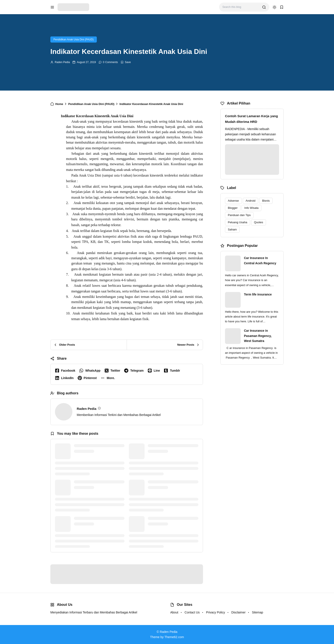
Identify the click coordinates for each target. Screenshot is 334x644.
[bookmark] (282, 7)
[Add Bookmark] (126, 62)
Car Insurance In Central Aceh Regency (260, 261)
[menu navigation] (52, 7)
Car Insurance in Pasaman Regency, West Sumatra (258, 336)
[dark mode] (274, 7)
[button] (109, 378)
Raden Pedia (62, 62)
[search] (264, 7)
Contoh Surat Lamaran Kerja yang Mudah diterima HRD (251, 119)
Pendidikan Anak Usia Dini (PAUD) (74, 39)
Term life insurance (258, 294)
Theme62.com (174, 637)
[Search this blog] (241, 7)
